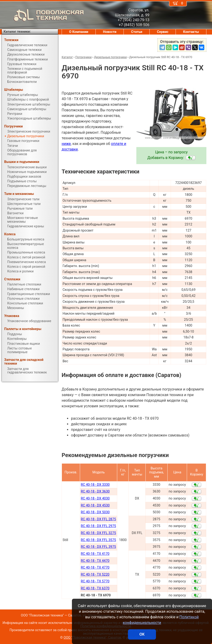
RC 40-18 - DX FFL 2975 (98, 526)
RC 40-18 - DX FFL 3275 (98, 533)
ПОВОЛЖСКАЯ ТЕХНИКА (43, 15)
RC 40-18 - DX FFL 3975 (98, 547)
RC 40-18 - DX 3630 (95, 491)
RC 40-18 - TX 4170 (95, 554)
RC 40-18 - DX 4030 (95, 498)
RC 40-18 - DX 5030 (95, 512)
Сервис (163, 32)
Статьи (137, 32)
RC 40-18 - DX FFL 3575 (98, 540)
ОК (142, 634)
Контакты (191, 32)
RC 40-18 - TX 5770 (95, 581)
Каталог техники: (17, 32)
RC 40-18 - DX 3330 (95, 485)
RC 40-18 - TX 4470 (95, 561)
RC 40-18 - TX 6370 (95, 588)
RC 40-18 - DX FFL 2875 (98, 519)
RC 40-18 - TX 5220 (95, 575)
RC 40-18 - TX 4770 (95, 568)
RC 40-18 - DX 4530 (95, 505)
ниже (66, 144)
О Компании (79, 32)
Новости (110, 32)
